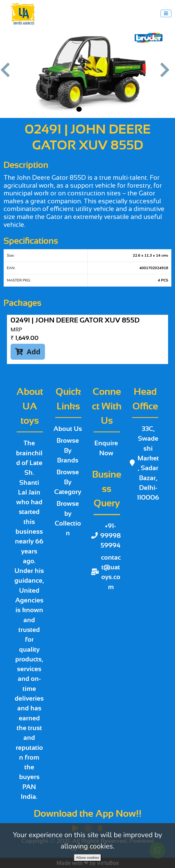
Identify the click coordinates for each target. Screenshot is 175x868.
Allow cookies (87, 857)
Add (28, 352)
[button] (8, 72)
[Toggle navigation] (166, 13)
